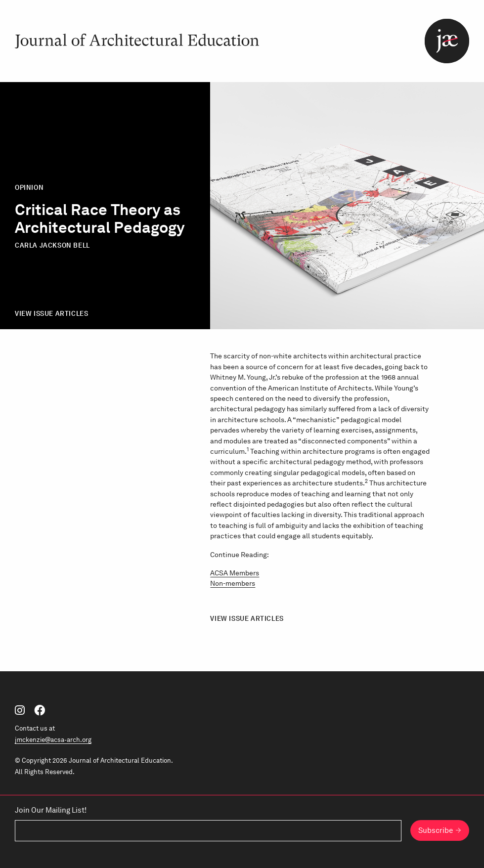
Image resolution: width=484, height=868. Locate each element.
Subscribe (436, 830)
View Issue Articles (51, 314)
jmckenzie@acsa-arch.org (53, 739)
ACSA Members (235, 573)
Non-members (233, 583)
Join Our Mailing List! (51, 810)
